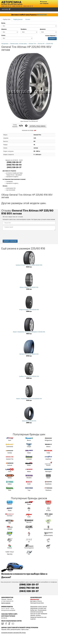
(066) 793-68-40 (17, 6)
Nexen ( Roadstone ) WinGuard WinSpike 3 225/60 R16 (29, 332)
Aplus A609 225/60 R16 (29, 421)
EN (4, 618)
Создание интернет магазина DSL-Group (13, 633)
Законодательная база (37, 603)
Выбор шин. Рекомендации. (38, 610)
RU (2, 618)
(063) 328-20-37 (28, 6)
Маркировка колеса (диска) (39, 607)
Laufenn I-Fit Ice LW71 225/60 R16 (29, 376)
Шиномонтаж (35, 599)
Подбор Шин (6, 19)
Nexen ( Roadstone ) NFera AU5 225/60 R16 (29, 399)
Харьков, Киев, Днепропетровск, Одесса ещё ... (16, 630)
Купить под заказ (38, 126)
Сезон (3, 35)
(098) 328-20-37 (6, 6)
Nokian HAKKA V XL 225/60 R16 (29, 287)
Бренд (3, 23)
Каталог (6, 9)
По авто (28, 19)
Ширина (4, 29)
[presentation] (16, 235)
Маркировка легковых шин (38, 608)
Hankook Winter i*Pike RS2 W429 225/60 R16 (29, 265)
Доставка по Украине (9, 171)
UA (6, 618)
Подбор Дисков (18, 19)
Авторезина (11, 2)
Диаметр (43, 29)
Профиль (24, 29)
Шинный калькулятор (37, 612)
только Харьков (51, 36)
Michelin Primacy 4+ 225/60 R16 (29, 354)
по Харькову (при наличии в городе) (14, 179)
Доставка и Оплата (36, 601)
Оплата (5, 186)
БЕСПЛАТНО (42, 15)
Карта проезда (6, 603)
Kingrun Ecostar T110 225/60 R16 (29, 310)
